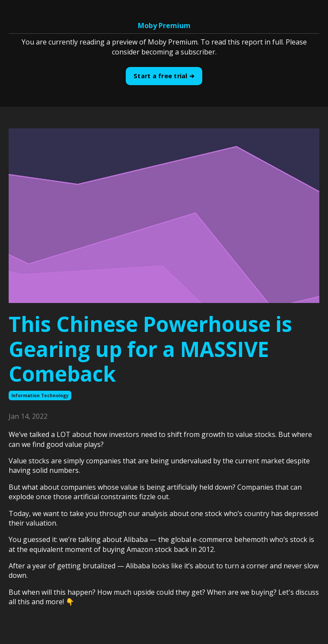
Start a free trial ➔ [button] (164, 76)
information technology (40, 395)
